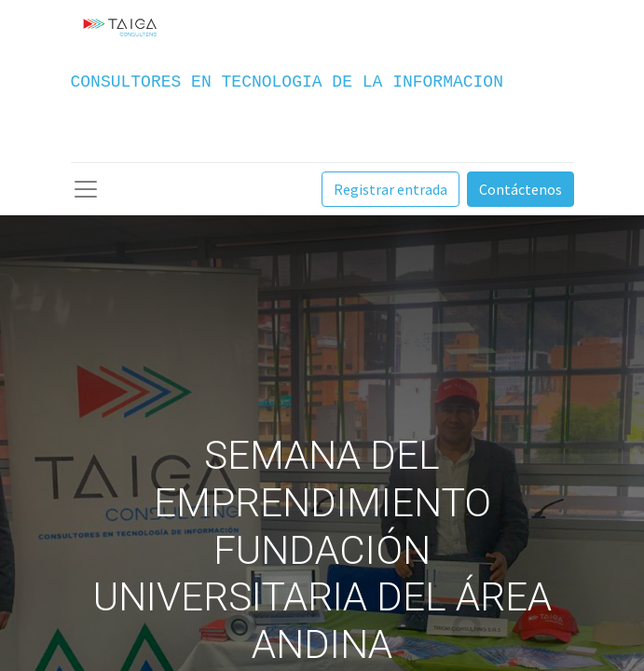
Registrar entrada (391, 189)
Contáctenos (521, 189)
